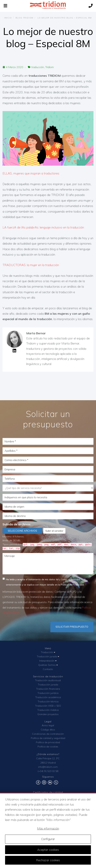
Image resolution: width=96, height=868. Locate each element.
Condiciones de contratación (48, 734)
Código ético (48, 730)
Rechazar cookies (48, 860)
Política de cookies (48, 747)
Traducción (48, 652)
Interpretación (48, 661)
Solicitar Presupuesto (72, 627)
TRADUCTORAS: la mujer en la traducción (31, 265)
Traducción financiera (48, 689)
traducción (38, 67)
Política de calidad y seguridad (48, 738)
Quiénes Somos (48, 665)
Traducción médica (48, 710)
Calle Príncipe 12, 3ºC (48, 758)
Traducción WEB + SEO (48, 706)
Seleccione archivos (22, 531)
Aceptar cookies (48, 850)
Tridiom (49, 67)
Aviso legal (48, 725)
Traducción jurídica (48, 693)
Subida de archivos (17, 524)
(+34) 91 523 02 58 (48, 771)
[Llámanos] (91, 6)
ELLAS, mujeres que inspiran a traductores (31, 173)
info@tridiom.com (48, 767)
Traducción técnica (48, 702)
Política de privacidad (48, 742)
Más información (48, 828)
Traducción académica (48, 697)
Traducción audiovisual (48, 680)
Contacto (48, 669)
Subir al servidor (54, 531)
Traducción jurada (48, 656)
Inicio (8, 18)
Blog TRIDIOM (25, 18)
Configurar (48, 839)
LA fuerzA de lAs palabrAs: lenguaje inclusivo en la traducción (43, 227)
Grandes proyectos (48, 714)
